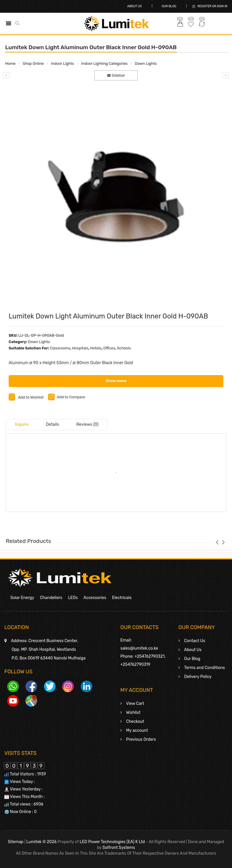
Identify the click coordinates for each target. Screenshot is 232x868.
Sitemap (16, 842)
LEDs (73, 598)
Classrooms (60, 348)
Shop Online (33, 63)
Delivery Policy (198, 677)
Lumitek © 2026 (42, 842)
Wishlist (133, 713)
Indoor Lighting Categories (104, 63)
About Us (135, 6)
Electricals (122, 598)
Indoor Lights (62, 63)
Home (10, 63)
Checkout (135, 722)
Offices (109, 348)
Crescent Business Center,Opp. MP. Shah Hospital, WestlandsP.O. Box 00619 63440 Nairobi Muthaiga (48, 649)
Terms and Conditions (205, 668)
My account (137, 730)
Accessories (95, 598)
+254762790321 (150, 656)
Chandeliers (51, 598)
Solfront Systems (119, 848)
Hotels (96, 348)
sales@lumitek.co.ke (139, 648)
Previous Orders (141, 739)
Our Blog (169, 6)
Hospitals (80, 348)
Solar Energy (22, 598)
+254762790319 (135, 665)
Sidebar (116, 75)
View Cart (135, 704)
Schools (124, 348)
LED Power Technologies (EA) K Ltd (112, 842)
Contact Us (195, 641)
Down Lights (146, 63)
